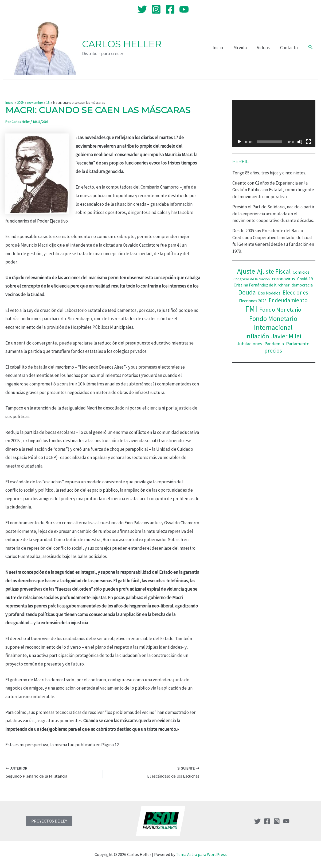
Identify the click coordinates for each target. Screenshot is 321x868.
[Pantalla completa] (308, 142)
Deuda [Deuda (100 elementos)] (247, 292)
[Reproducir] (239, 142)
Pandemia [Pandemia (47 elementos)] (274, 344)
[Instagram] (156, 9)
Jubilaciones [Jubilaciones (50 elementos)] (250, 344)
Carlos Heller (122, 44)
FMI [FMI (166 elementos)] (251, 309)
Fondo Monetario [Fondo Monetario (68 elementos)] (280, 310)
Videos (265, 48)
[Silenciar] (300, 142)
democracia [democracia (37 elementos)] (302, 285)
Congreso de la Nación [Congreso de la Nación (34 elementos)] (252, 279)
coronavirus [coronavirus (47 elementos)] (283, 279)
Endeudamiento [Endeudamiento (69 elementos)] (288, 300)
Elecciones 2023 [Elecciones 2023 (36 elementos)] (253, 301)
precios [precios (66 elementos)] (273, 351)
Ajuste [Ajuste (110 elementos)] (246, 271)
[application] (274, 124)
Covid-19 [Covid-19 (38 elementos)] (305, 279)
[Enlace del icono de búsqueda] (311, 48)
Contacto (289, 48)
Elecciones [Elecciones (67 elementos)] (295, 292)
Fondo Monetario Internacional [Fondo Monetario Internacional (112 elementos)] (273, 323)
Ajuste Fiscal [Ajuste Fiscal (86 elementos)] (274, 271)
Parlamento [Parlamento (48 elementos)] (298, 344)
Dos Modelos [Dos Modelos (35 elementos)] (269, 293)
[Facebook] (170, 9)
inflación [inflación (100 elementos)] (257, 336)
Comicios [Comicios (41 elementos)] (301, 272)
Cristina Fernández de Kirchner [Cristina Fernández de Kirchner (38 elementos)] (262, 285)
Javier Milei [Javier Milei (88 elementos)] (286, 336)
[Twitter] (142, 9)
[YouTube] (184, 9)
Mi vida (243, 48)
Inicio (222, 48)
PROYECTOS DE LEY (49, 821)
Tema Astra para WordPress (201, 854)
